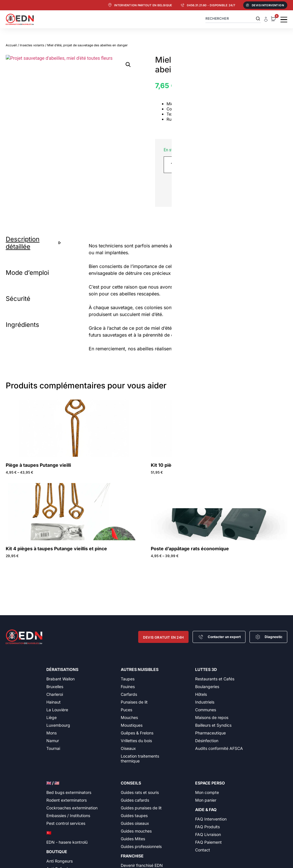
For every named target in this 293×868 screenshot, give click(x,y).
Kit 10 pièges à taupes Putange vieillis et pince (202, 465)
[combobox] (233, 18)
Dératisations (62, 669)
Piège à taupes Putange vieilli (38, 465)
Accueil (11, 45)
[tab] (34, 243)
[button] (128, 65)
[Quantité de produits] (174, 165)
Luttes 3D (206, 669)
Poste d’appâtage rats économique (190, 549)
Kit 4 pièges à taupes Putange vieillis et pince (56, 549)
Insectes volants (32, 45)
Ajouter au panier (233, 165)
